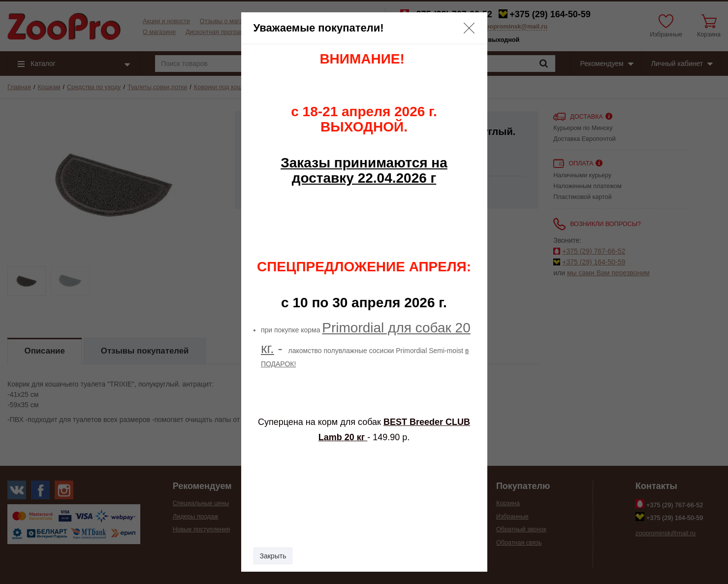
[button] (469, 28)
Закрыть (273, 556)
